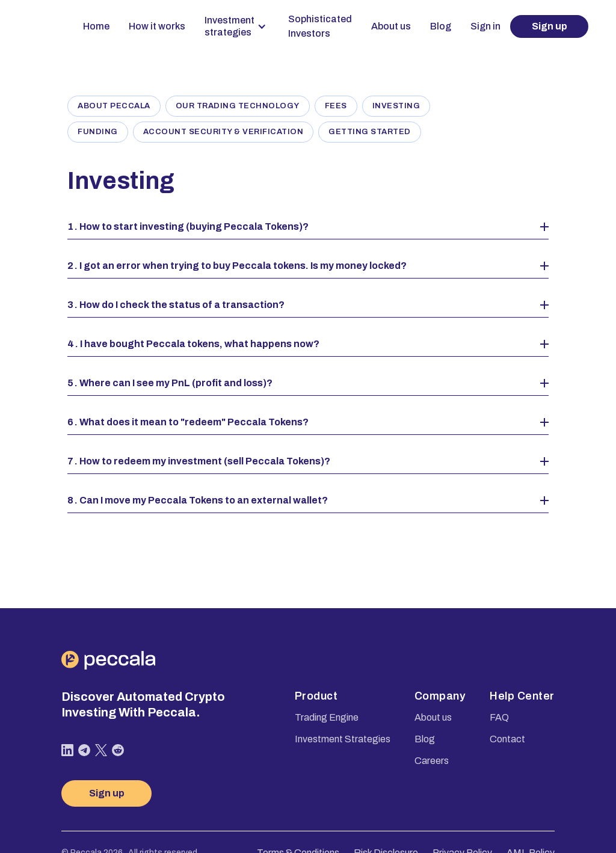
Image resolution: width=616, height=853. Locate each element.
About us (391, 26)
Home (96, 26)
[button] (237, 26)
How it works (157, 26)
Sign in (485, 26)
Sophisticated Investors (320, 26)
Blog (441, 26)
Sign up (550, 26)
